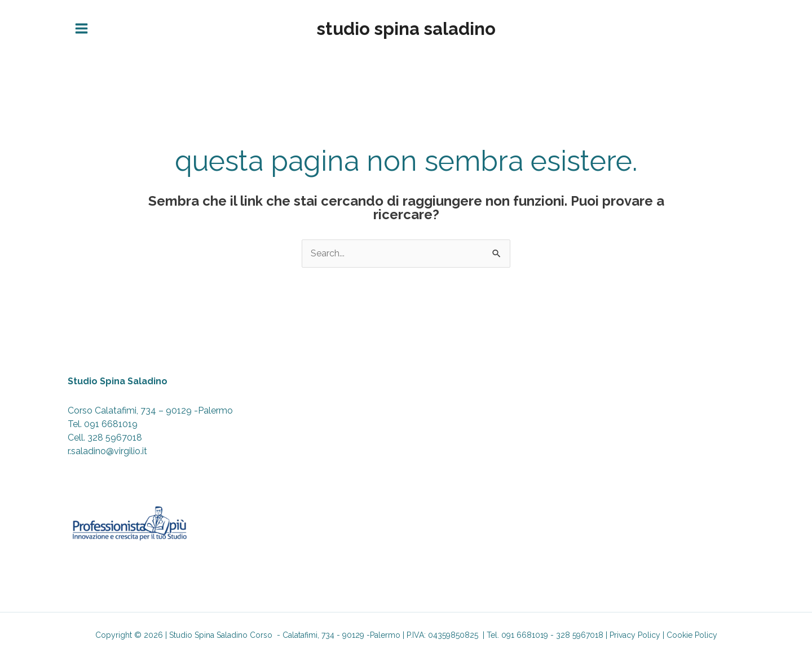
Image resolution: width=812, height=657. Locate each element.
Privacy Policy (635, 635)
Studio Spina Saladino (406, 29)
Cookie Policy (692, 635)
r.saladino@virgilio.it (107, 451)
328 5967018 (115, 438)
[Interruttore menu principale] (81, 29)
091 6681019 (111, 424)
